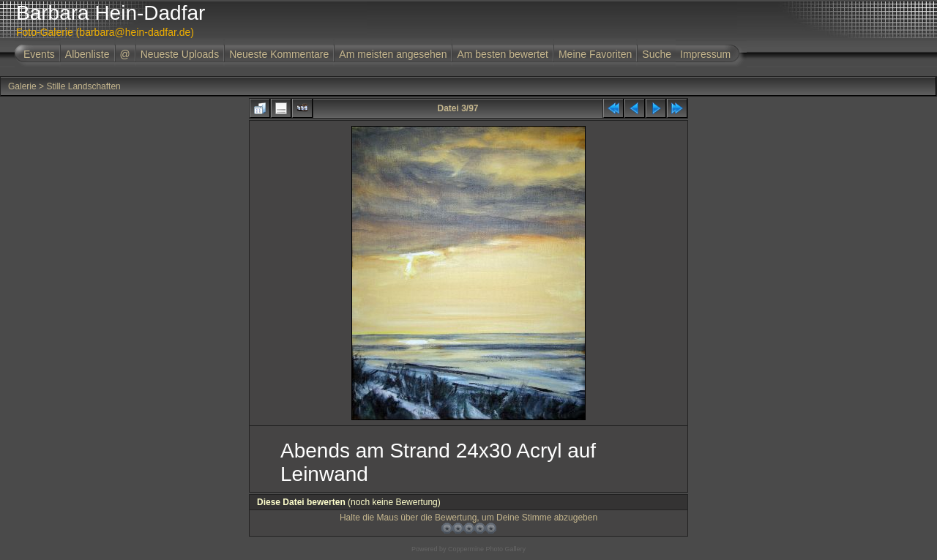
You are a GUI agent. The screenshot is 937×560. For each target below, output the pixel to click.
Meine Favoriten (595, 54)
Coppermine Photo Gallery (487, 549)
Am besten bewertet (503, 54)
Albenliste (87, 54)
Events (39, 54)
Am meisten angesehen (393, 54)
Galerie (22, 86)
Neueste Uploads (180, 54)
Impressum (705, 54)
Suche (657, 54)
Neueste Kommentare (279, 54)
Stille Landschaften (83, 86)
